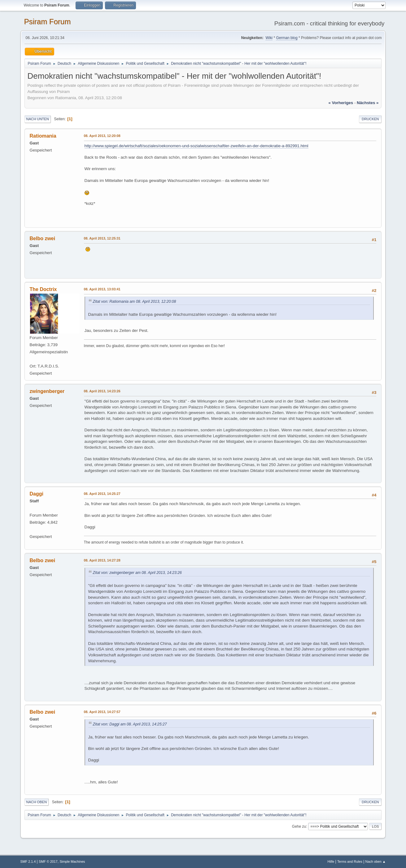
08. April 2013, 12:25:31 (102, 238)
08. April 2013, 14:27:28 (102, 560)
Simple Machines (72, 861)
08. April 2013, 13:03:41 (102, 289)
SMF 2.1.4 (28, 861)
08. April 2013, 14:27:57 (102, 712)
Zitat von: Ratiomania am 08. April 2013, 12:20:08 (135, 302)
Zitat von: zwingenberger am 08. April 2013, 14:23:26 (137, 573)
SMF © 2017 (48, 861)
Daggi (37, 494)
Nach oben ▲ (376, 861)
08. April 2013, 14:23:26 (102, 391)
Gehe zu (299, 826)
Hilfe (331, 861)
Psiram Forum (48, 22)
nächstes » (368, 103)
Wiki (269, 38)
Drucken (370, 119)
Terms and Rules (350, 861)
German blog (287, 38)
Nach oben (37, 802)
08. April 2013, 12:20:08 (102, 136)
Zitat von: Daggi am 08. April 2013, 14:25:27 (130, 724)
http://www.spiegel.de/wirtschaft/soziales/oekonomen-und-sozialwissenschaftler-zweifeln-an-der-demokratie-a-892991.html (196, 146)
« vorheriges (341, 103)
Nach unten (38, 119)
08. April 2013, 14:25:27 (102, 494)
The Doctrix (43, 289)
